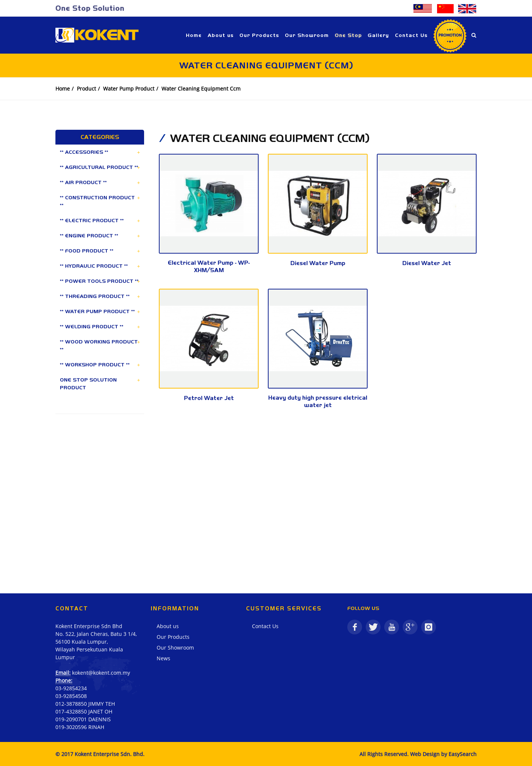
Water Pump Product (129, 89)
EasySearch (463, 754)
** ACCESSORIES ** (84, 152)
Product (86, 89)
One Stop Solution (90, 8)
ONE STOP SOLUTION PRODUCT (88, 384)
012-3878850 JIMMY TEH (85, 704)
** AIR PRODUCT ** (83, 182)
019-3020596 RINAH (80, 727)
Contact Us (265, 626)
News (163, 658)
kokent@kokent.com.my (101, 673)
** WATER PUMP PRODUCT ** (97, 311)
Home (63, 89)
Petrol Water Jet (209, 398)
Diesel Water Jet (427, 263)
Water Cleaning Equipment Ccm (201, 89)
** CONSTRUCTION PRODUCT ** (97, 201)
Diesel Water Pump (318, 263)
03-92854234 (71, 688)
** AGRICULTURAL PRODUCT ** (99, 167)
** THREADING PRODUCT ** (95, 296)
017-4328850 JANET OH (84, 711)
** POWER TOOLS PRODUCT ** (99, 281)
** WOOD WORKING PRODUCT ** (99, 345)
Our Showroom (175, 648)
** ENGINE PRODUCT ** (89, 235)
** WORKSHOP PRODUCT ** (95, 365)
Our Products (173, 637)
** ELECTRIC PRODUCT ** (92, 220)
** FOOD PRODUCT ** (87, 251)
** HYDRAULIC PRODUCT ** (94, 266)
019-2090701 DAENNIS (83, 719)
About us (168, 626)
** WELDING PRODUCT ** (92, 326)
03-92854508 (71, 696)
